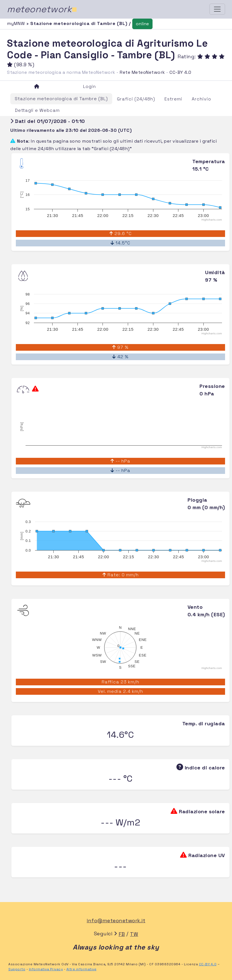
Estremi (173, 99)
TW (134, 934)
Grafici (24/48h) (136, 99)
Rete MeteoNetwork (142, 72)
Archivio (201, 99)
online (142, 24)
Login (89, 86)
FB (122, 934)
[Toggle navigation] (217, 9)
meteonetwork (42, 9)
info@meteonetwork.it (116, 920)
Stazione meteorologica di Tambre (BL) (61, 99)
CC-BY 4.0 (180, 72)
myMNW (17, 23)
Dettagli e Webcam (37, 110)
